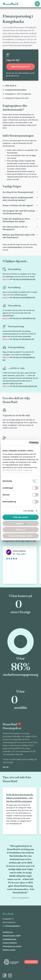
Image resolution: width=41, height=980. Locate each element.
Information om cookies (12, 946)
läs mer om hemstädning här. (24, 279)
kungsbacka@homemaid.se (16, 90)
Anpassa (21, 523)
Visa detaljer (29, 511)
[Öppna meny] (37, 4)
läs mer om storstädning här (24, 297)
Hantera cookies (9, 950)
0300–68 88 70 (11, 86)
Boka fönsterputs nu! (21, 67)
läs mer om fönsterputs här (24, 339)
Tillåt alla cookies (21, 517)
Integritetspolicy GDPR (12, 936)
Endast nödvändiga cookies (20, 536)
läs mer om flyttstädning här (24, 318)
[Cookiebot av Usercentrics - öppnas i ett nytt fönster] (29, 443)
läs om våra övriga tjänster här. (25, 386)
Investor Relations (10, 943)
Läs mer (6, 767)
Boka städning (31, 962)
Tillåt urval (20, 530)
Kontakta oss (8, 932)
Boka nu (6, 279)
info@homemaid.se (15, 247)
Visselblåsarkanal (9, 939)
